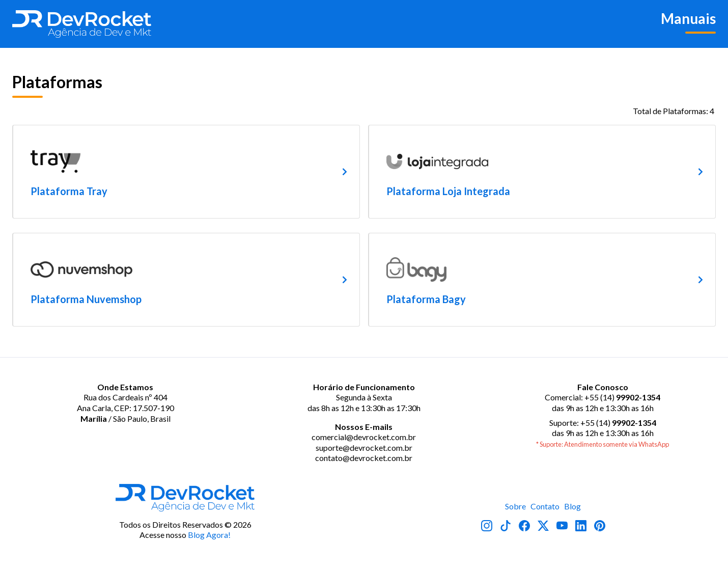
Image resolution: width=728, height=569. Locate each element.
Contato (545, 506)
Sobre (515, 506)
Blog (572, 506)
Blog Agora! (209, 535)
